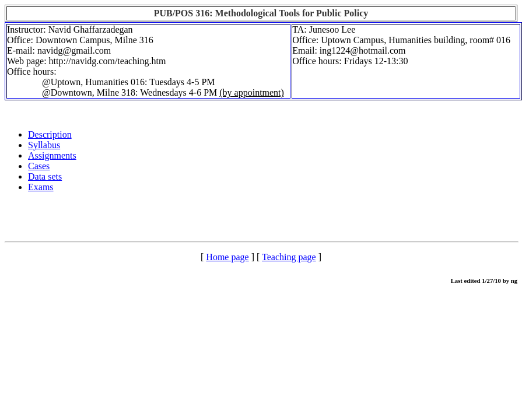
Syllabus (44, 145)
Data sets (45, 176)
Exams (41, 187)
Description (50, 134)
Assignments (52, 155)
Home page (227, 257)
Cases (39, 166)
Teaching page (289, 257)
